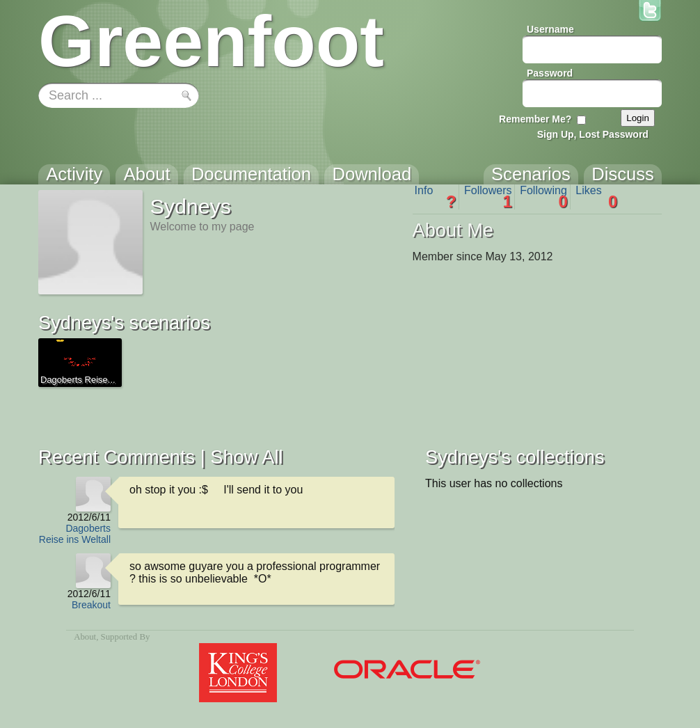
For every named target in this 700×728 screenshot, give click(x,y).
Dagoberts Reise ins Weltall (75, 534)
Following (544, 197)
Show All (246, 457)
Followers (488, 197)
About (85, 637)
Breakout (91, 605)
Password (550, 73)
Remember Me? (535, 119)
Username (550, 29)
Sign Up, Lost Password (593, 134)
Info (436, 197)
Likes (596, 197)
